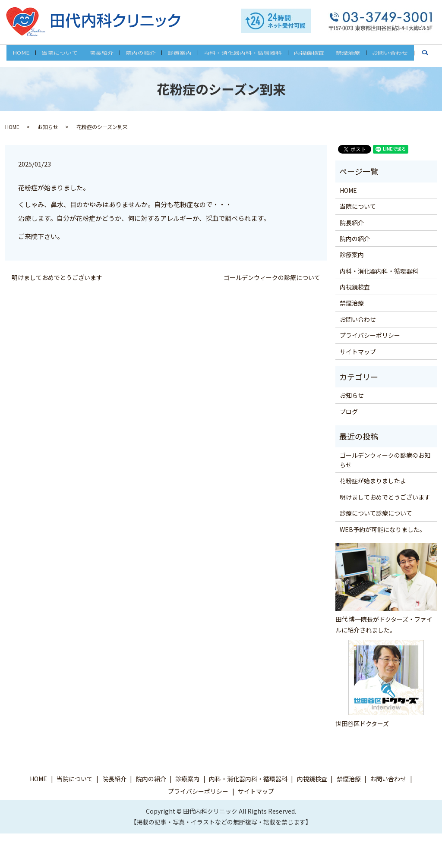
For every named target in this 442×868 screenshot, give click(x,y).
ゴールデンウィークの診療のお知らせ (385, 459)
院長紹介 (106, 55)
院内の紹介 (143, 55)
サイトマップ (358, 351)
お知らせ (48, 127)
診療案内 (180, 55)
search (419, 59)
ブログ (349, 412)
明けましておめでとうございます (57, 278)
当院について (66, 55)
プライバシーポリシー (370, 335)
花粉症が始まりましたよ (373, 481)
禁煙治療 (341, 55)
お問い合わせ (382, 55)
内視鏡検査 (305, 55)
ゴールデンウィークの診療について (272, 278)
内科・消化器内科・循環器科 (240, 55)
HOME (30, 55)
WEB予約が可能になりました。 (383, 529)
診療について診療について (376, 513)
